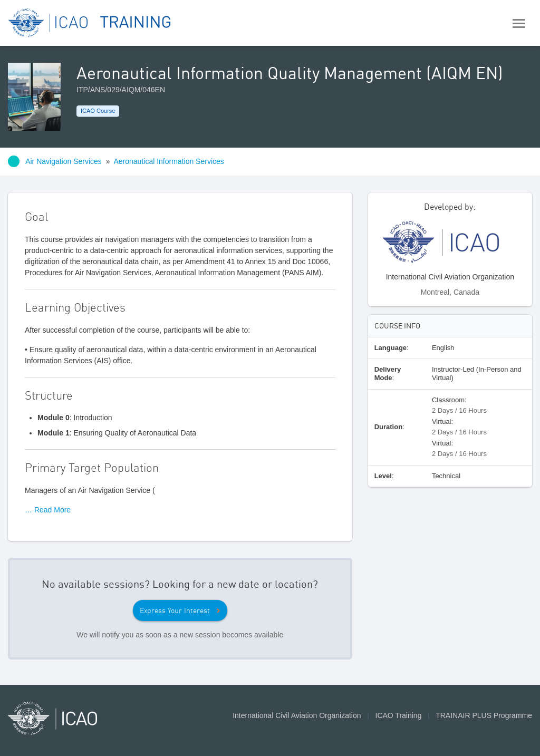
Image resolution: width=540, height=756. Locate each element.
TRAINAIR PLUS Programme (484, 715)
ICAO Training (399, 715)
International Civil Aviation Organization (297, 715)
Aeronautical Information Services (168, 161)
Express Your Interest (175, 610)
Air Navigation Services (64, 161)
